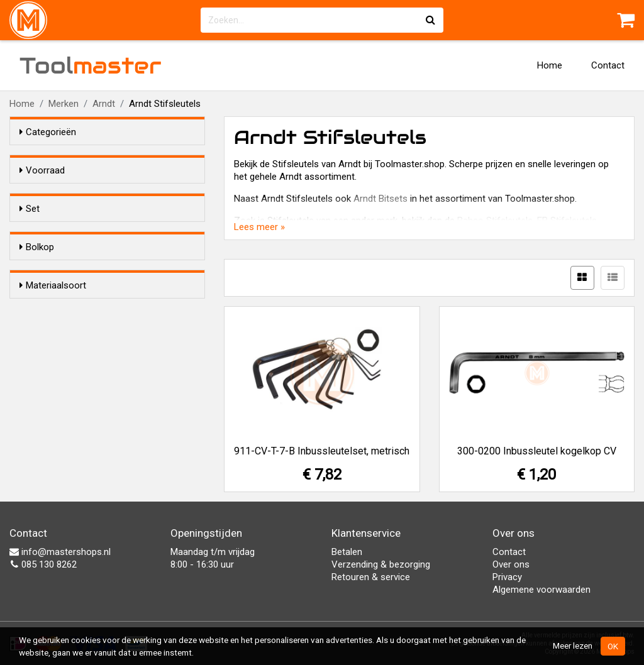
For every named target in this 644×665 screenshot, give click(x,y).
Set (30, 231)
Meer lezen (573, 646)
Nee (53, 272)
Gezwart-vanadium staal (95, 410)
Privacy (507, 577)
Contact (608, 65)
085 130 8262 (43, 564)
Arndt (104, 104)
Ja (50, 255)
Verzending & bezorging (381, 564)
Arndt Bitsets (380, 199)
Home (550, 65)
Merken (64, 104)
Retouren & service (371, 577)
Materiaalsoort (53, 386)
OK (613, 646)
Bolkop (37, 309)
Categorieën (48, 132)
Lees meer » (259, 227)
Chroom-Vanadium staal (96, 426)
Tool (91, 65)
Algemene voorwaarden (541, 590)
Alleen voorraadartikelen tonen (101, 194)
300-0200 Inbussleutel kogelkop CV (537, 451)
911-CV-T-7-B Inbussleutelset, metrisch (322, 451)
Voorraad (42, 170)
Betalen (347, 552)
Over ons (511, 564)
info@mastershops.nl (60, 552)
